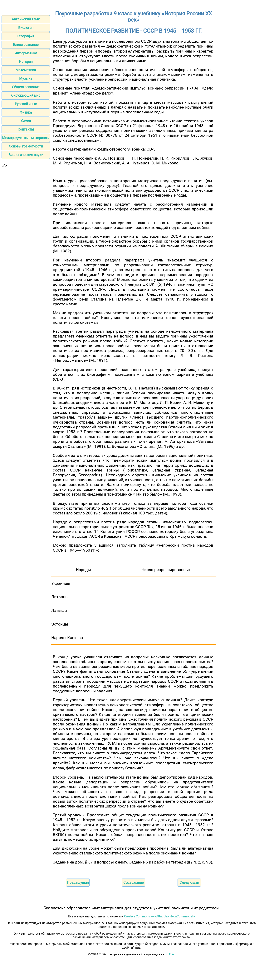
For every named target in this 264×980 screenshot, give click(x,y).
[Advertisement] (26, 226)
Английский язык (26, 19)
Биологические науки (26, 155)
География (26, 36)
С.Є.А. (171, 954)
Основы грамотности (26, 146)
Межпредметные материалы (26, 138)
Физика (26, 112)
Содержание (134, 882)
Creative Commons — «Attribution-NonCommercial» (159, 916)
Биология (26, 28)
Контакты (26, 129)
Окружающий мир (26, 95)
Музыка (26, 78)
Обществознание (26, 87)
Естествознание (26, 45)
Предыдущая (78, 882)
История (26, 62)
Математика (26, 70)
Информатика (26, 53)
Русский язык (26, 104)
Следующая (189, 882)
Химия (26, 121)
